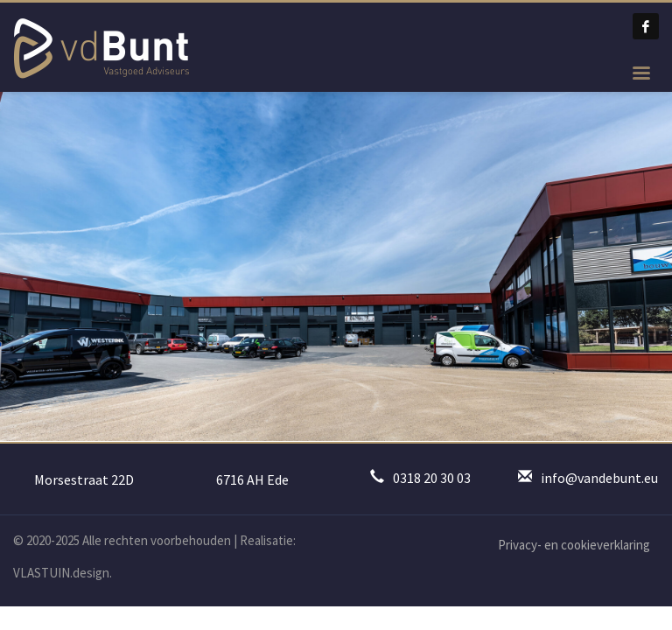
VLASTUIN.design (61, 573)
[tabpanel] (336, 266)
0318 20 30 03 (432, 478)
